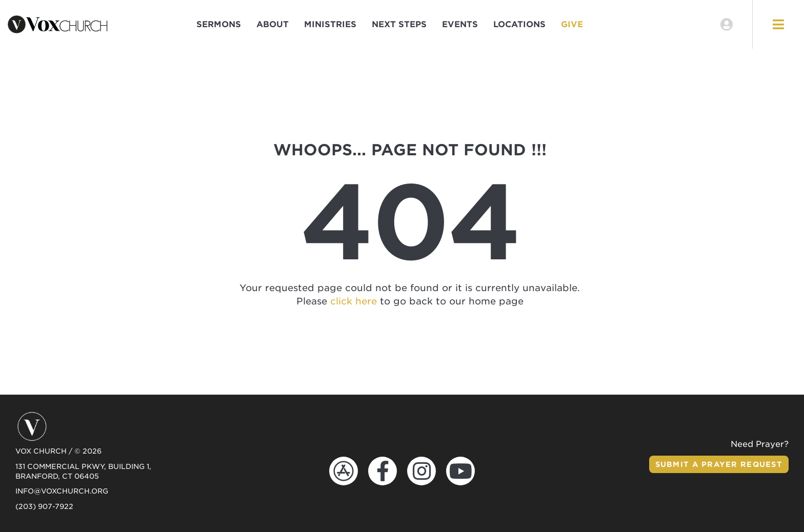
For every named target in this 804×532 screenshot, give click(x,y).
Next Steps (399, 24)
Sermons (219, 24)
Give (572, 24)
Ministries (330, 24)
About (273, 24)
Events (460, 24)
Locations (519, 24)
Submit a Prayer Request (719, 464)
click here (354, 301)
